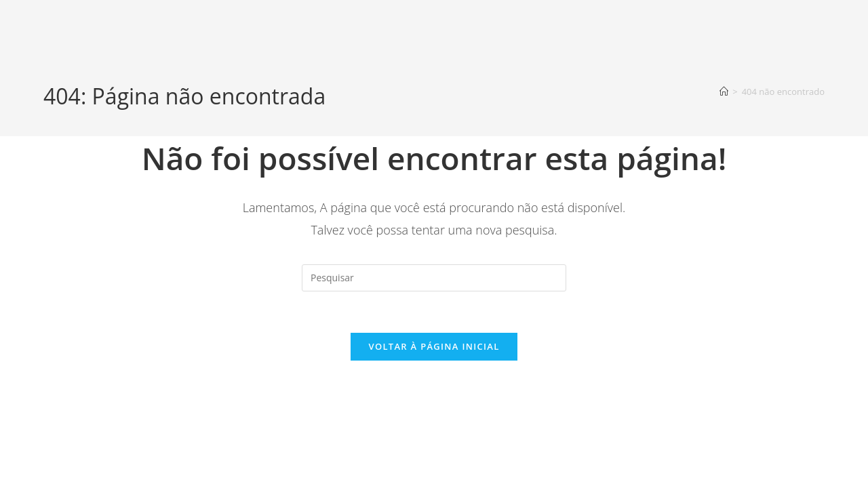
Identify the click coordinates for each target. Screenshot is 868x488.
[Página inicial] (724, 91)
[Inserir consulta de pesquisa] (434, 278)
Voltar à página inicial (434, 346)
